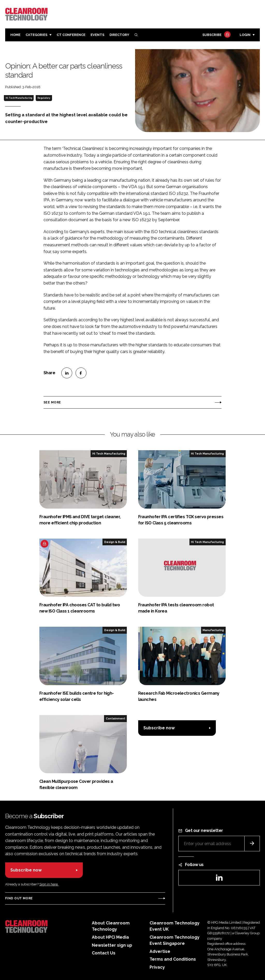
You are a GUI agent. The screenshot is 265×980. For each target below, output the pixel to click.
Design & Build (115, 542)
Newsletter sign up (112, 945)
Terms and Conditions (173, 959)
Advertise (160, 951)
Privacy (157, 967)
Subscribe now (159, 728)
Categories (36, 35)
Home (15, 35)
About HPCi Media (110, 937)
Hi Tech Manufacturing (19, 98)
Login (245, 35)
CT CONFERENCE (71, 35)
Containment (116, 718)
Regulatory (44, 98)
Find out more (19, 898)
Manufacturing (213, 630)
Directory (119, 35)
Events (97, 35)
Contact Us (104, 953)
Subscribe (216, 35)
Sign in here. (49, 884)
